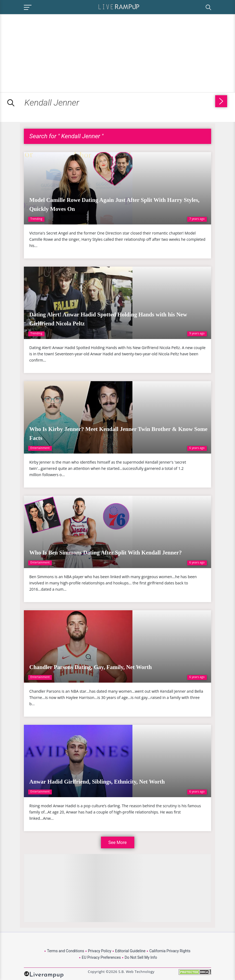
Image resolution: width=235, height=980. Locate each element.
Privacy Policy (100, 951)
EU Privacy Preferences (101, 957)
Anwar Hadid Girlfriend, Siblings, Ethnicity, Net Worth (97, 782)
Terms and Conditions (66, 951)
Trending (36, 219)
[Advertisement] (46, 52)
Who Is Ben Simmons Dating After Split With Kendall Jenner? (106, 553)
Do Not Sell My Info (141, 957)
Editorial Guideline (130, 951)
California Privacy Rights (170, 951)
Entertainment (40, 448)
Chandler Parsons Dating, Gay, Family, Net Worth (90, 667)
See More (117, 842)
